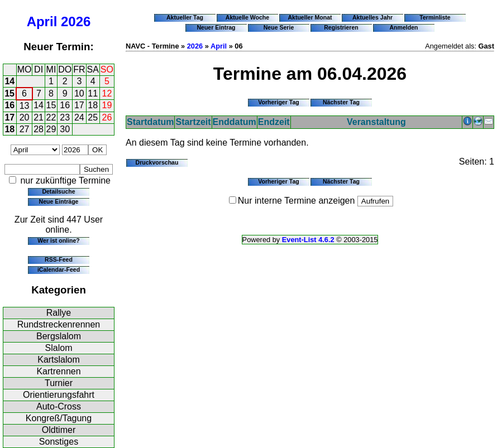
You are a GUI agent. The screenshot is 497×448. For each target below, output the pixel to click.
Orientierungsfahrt (59, 395)
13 (25, 106)
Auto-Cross (59, 406)
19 (107, 105)
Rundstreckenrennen (59, 324)
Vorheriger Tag (278, 102)
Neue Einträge (59, 201)
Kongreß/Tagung (59, 418)
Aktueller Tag (185, 17)
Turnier (59, 383)
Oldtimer (59, 430)
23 (65, 117)
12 (107, 93)
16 (9, 105)
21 (39, 117)
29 (51, 129)
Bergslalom (59, 336)
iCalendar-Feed (59, 269)
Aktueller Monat (310, 17)
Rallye (59, 313)
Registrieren (341, 27)
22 (51, 117)
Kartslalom (59, 360)
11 (93, 93)
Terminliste (435, 17)
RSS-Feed (59, 259)
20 (25, 117)
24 (79, 117)
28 (39, 129)
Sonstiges (59, 442)
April (42, 21)
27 (25, 129)
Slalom (59, 348)
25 (93, 117)
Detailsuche (58, 191)
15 (9, 93)
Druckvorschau (157, 162)
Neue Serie (279, 27)
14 (9, 81)
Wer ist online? (58, 240)
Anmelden (404, 27)
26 (107, 117)
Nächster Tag (341, 102)
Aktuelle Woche (247, 17)
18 (93, 105)
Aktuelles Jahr (372, 17)
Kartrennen (58, 371)
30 (65, 129)
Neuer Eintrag (216, 27)
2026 (76, 21)
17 (79, 105)
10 (79, 93)
